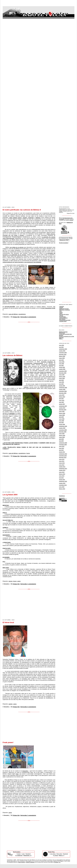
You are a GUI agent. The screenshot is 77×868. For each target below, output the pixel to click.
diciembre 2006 (63, 393)
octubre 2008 (62, 428)
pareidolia (12, 413)
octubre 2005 (62, 369)
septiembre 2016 (63, 481)
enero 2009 (62, 434)
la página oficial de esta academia (27, 499)
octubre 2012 (62, 467)
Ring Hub (59, 854)
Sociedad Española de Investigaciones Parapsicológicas (40, 363)
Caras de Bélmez (63, 318)
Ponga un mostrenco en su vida (67, 336)
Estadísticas (62, 496)
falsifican (38, 218)
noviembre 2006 (63, 391)
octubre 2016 (62, 483)
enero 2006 (62, 375)
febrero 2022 (62, 489)
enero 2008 (62, 411)
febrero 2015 (62, 474)
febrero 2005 (62, 356)
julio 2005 (61, 366)
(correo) (71, 220)
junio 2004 (62, 345)
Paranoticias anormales (65, 320)
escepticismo (22, 314)
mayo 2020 (62, 487)
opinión (11, 704)
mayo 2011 (62, 461)
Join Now (53, 854)
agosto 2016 (62, 480)
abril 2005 (61, 360)
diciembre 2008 (63, 432)
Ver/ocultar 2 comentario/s (28, 317)
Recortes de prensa (64, 314)
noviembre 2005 (63, 371)
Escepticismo (63, 317)
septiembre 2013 (63, 468)
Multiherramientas (63, 332)
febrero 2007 (62, 397)
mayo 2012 (62, 465)
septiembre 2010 (63, 454)
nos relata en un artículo (17, 247)
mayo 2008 (62, 419)
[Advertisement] (37, 201)
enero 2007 (62, 395)
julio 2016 (61, 478)
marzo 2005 (62, 358)
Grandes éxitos (63, 321)
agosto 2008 (62, 424)
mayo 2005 (62, 362)
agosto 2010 (62, 452)
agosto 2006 (62, 386)
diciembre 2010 (63, 457)
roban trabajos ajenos (15, 218)
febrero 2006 (62, 377)
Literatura (62, 306)
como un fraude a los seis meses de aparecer (38, 372)
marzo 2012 (62, 463)
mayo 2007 (62, 400)
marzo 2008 (62, 415)
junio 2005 (62, 364)
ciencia (10, 581)
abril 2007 (61, 399)
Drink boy (61, 338)
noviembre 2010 (63, 456)
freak (17, 774)
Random (28, 854)
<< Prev (56, 855)
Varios (61, 313)
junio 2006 (62, 382)
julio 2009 (61, 441)
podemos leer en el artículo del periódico (15, 287)
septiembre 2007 (63, 406)
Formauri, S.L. (57, 862)
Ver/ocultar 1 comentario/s (28, 456)
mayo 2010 (62, 446)
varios (19, 581)
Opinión (61, 308)
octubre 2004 (62, 351)
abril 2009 (61, 439)
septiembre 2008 (63, 426)
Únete (19, 854)
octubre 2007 (62, 408)
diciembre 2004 (63, 354)
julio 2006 (61, 384)
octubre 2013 (62, 470)
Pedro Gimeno (21, 862)
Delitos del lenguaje (64, 309)
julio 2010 (61, 450)
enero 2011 (62, 459)
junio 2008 (62, 421)
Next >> (62, 855)
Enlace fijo (16, 317)
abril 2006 (61, 380)
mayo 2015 (62, 476)
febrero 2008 (62, 413)
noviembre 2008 (63, 430)
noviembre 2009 (63, 445)
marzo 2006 (62, 378)
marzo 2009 (62, 437)
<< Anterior (19, 855)
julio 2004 (61, 347)
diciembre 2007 (63, 410)
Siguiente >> (27, 855)
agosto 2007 (62, 404)
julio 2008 (61, 422)
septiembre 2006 (63, 388)
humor (28, 453)
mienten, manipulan (28, 218)
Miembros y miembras (65, 310)
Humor (61, 312)
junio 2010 (62, 448)
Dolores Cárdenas (30, 862)
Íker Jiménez (62, 319)
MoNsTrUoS (62, 333)
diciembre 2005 (63, 373)
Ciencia (61, 316)
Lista (23, 854)
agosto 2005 (62, 367)
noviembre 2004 (63, 353)
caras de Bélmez (13, 314)
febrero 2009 (62, 435)
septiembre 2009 (63, 443)
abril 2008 (61, 417)
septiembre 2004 (63, 349)
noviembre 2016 (63, 485)
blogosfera (25, 771)
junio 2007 (62, 402)
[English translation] (64, 243)
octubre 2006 (62, 389)
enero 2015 (62, 472)
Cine (60, 311)
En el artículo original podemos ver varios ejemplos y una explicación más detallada (29, 261)
